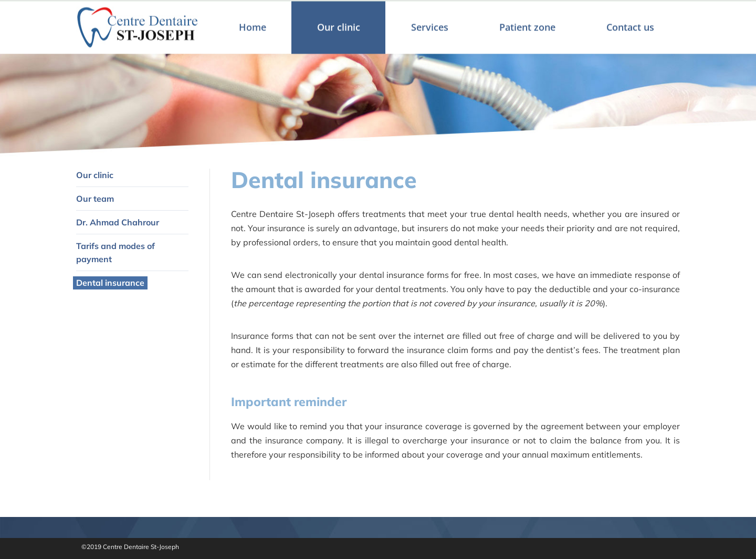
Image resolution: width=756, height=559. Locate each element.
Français (665, 13)
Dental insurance (110, 283)
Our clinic (95, 175)
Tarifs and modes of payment (115, 252)
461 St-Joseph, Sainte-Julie (389, 12)
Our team (95, 199)
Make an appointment (598, 12)
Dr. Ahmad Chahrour (118, 222)
